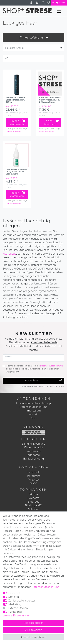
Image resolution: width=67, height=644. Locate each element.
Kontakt (34, 414)
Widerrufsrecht (34, 447)
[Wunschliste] (49, 3)
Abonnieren (43, 381)
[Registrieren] (38, 3)
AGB (34, 418)
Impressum (34, 411)
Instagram (33, 476)
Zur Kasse (34, 455)
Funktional (15, 612)
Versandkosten (13, 132)
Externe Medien (18, 608)
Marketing (15, 604)
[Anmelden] (32, 3)
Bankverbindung (34, 459)
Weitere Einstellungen (16, 616)
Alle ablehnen (34, 630)
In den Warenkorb (17, 123)
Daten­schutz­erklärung (45, 587)
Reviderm (33, 498)
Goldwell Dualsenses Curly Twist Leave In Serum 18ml (16, 172)
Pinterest (34, 480)
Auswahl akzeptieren (34, 637)
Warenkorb (33, 451)
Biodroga (34, 502)
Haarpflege (9, 254)
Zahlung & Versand (33, 444)
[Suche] (43, 3)
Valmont (34, 509)
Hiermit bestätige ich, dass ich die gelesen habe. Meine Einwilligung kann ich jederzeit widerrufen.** (34, 369)
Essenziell (14, 593)
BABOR (34, 494)
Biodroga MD (33, 505)
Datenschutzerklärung (33, 407)
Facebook (34, 472)
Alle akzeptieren (33, 623)
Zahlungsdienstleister (22, 601)
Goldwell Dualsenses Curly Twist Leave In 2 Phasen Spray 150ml (50, 100)
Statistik (14, 597)
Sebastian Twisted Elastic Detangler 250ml (15, 100)
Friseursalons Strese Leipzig (33, 403)
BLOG (34, 483)
